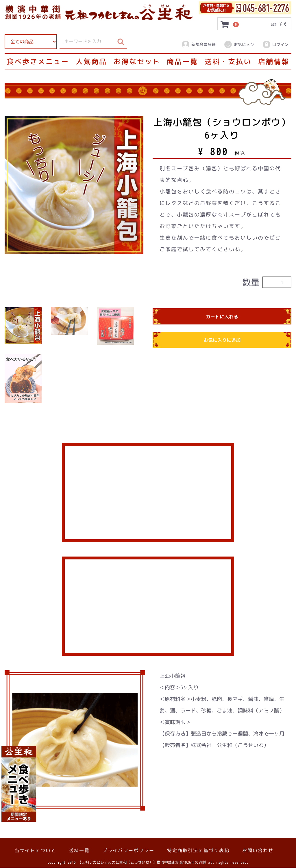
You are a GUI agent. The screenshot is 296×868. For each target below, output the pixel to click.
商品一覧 (182, 61)
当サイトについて (35, 851)
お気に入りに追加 (222, 340)
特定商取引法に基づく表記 (198, 851)
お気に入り (239, 44)
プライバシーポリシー (128, 851)
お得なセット (137, 61)
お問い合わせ (258, 851)
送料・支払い (228, 61)
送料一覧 (79, 851)
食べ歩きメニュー (38, 61)
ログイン (275, 44)
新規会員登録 (198, 44)
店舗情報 (274, 61)
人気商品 (91, 61)
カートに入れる (222, 317)
